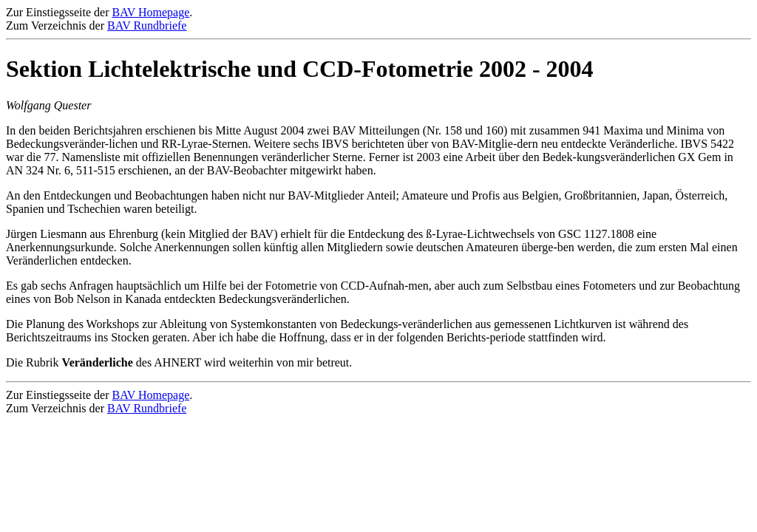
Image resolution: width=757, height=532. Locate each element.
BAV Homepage (151, 12)
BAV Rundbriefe (147, 25)
